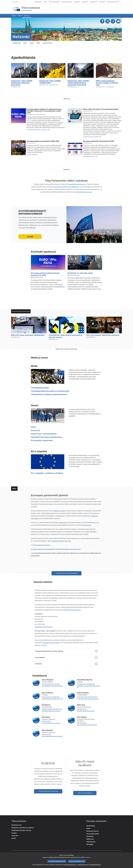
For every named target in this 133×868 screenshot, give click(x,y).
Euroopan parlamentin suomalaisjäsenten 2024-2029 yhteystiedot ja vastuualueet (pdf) (56, 549)
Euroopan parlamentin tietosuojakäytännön (67, 187)
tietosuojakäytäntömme (70, 865)
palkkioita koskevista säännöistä (62, 541)
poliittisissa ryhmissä (59, 511)
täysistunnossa (87, 525)
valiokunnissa (63, 523)
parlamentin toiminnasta (43, 545)
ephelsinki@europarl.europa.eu (77, 184)
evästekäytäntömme (83, 865)
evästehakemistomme (95, 865)
